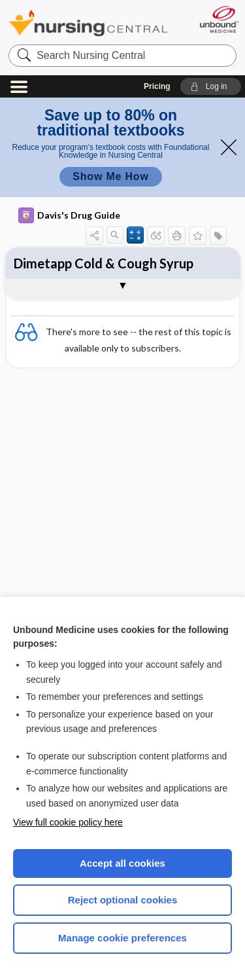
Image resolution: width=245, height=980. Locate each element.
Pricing (157, 86)
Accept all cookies (122, 863)
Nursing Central (88, 23)
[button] (211, 86)
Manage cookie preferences (122, 938)
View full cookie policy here (68, 822)
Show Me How (110, 176)
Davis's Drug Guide (69, 215)
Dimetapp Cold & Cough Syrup (104, 263)
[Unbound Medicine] (219, 19)
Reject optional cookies (123, 900)
